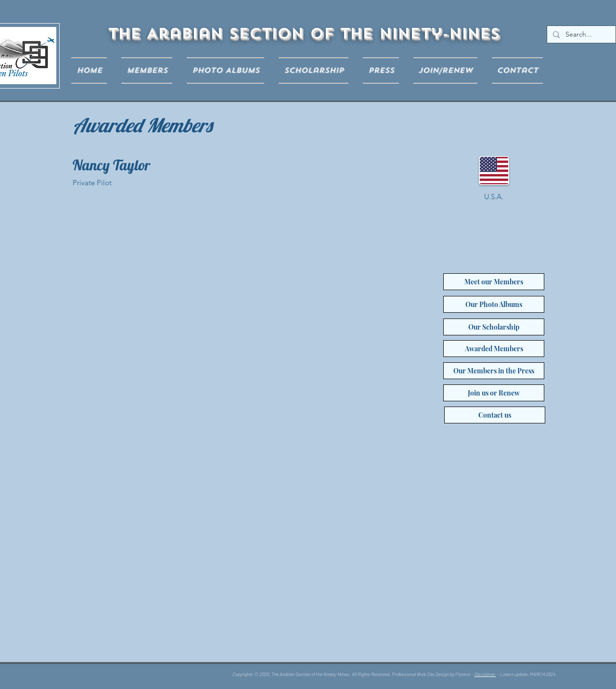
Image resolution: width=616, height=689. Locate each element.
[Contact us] (495, 415)
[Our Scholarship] (494, 327)
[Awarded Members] (494, 349)
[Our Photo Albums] (494, 304)
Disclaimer (485, 674)
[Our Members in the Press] (494, 371)
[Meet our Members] (494, 282)
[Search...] (580, 35)
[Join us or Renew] (494, 393)
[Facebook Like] (134, 676)
